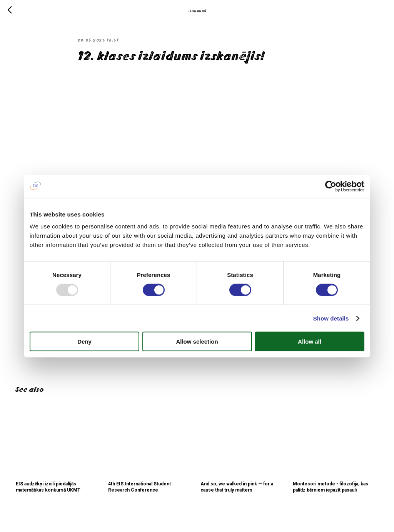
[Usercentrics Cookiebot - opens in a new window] (331, 186)
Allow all (310, 342)
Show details (331, 318)
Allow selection (197, 342)
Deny (84, 342)
